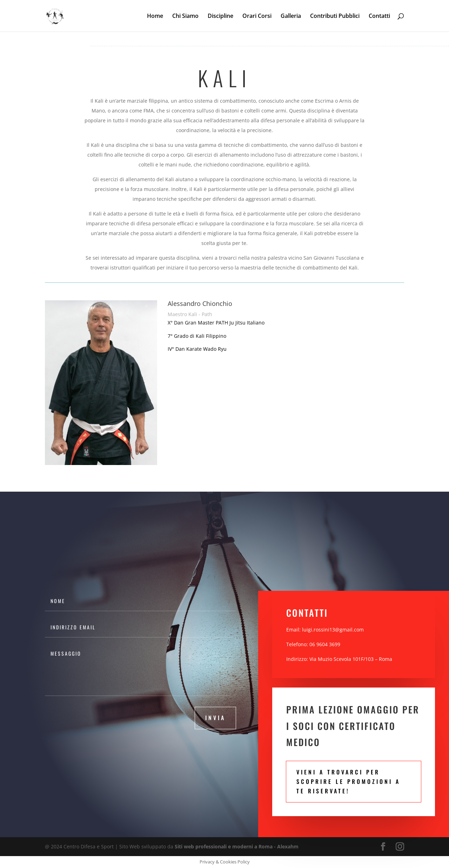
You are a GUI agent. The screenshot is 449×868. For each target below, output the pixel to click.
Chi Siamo (185, 16)
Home (155, 16)
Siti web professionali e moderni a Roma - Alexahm (237, 846)
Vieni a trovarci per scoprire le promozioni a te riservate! (348, 781)
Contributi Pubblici (335, 16)
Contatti (379, 16)
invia (215, 718)
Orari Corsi (257, 16)
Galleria (291, 16)
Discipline (220, 16)
